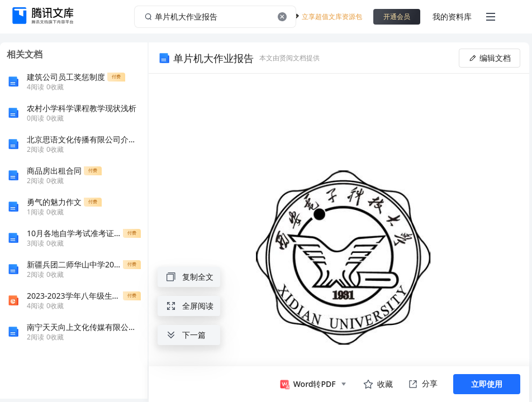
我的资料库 (452, 16)
